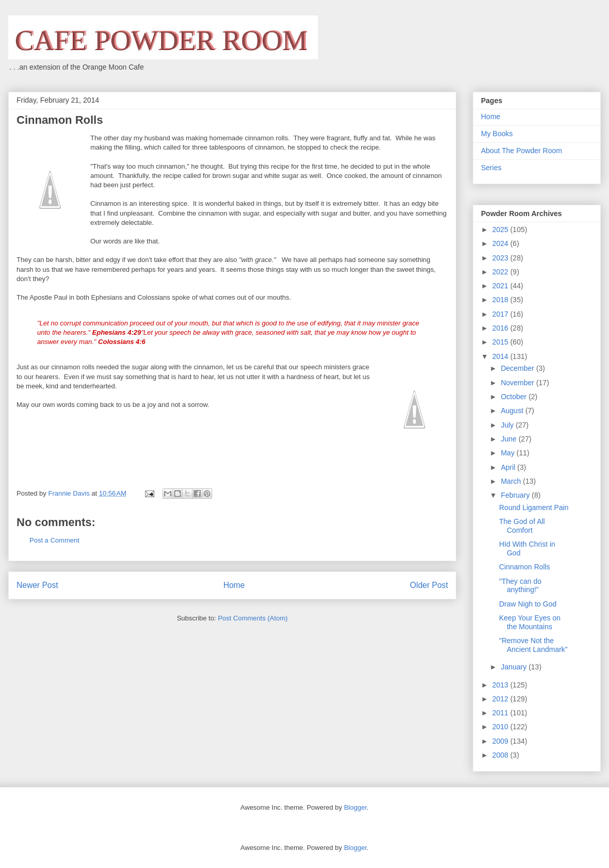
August (513, 411)
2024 (501, 243)
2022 (501, 272)
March (512, 481)
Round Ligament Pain (534, 507)
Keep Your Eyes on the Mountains (530, 622)
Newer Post (37, 585)
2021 (501, 286)
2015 (501, 342)
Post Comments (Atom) (253, 618)
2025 (501, 230)
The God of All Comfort (522, 526)
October (515, 397)
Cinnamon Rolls (525, 567)
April (509, 467)
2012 (501, 699)
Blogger (355, 807)
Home (234, 585)
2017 (501, 314)
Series (491, 168)
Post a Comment (54, 540)
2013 (501, 685)
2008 (501, 755)
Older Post (429, 585)
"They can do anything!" (520, 586)
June (509, 439)
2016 (501, 328)
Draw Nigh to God (528, 604)
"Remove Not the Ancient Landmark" (533, 645)
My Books (497, 134)
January (515, 667)
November (518, 383)
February (516, 495)
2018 (501, 300)
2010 (501, 727)
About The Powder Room (522, 151)
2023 (501, 258)
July (508, 425)
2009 (501, 741)
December (518, 368)
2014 (501, 356)
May (508, 453)
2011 (501, 713)
